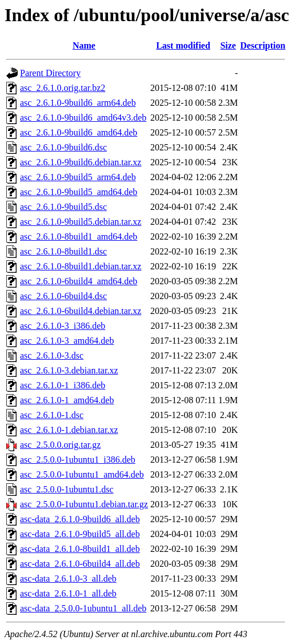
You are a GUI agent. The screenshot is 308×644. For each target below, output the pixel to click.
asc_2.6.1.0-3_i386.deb (63, 326)
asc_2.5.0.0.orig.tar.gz (60, 445)
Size (228, 45)
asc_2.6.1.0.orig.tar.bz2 (63, 88)
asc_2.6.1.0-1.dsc (52, 415)
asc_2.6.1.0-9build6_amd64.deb (79, 132)
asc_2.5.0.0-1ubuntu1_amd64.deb (82, 474)
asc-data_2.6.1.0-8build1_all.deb (80, 549)
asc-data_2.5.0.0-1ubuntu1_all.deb (83, 608)
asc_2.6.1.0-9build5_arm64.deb (78, 177)
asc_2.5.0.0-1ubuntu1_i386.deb (78, 460)
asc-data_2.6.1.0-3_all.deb (68, 579)
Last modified (183, 45)
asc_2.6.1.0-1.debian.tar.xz (69, 430)
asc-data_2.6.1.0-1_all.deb (68, 593)
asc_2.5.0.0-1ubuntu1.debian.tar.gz (84, 504)
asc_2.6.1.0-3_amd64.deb (67, 341)
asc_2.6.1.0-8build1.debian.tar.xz (81, 266)
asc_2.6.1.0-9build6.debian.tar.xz (81, 162)
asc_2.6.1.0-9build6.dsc (63, 147)
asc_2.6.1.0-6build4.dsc (63, 296)
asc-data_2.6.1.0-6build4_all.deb (80, 564)
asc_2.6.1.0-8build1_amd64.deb (79, 236)
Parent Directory (50, 73)
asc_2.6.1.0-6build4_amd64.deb (79, 281)
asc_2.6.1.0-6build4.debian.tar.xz (81, 311)
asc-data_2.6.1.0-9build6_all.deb (80, 519)
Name (84, 45)
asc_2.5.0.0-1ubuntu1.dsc (67, 489)
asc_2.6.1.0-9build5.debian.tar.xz (81, 222)
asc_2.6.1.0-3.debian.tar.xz (69, 370)
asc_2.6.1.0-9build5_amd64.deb (79, 192)
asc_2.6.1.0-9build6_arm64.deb (78, 103)
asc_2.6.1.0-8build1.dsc (63, 251)
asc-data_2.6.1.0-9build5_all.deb (80, 534)
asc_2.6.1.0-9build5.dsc (63, 207)
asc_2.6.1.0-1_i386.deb (63, 385)
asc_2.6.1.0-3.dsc (52, 355)
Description (263, 45)
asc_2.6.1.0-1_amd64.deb (67, 400)
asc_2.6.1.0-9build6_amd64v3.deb (83, 118)
